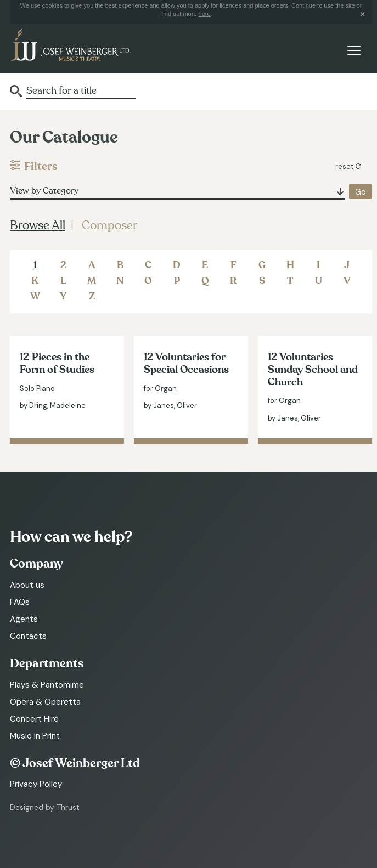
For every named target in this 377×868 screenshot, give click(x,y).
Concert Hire (34, 719)
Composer (109, 225)
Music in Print (35, 736)
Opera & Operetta (45, 702)
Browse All (38, 225)
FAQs (20, 602)
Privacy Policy (36, 784)
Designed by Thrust (45, 807)
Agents (24, 619)
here (205, 14)
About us (27, 585)
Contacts (28, 636)
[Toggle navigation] (354, 51)
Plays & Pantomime (47, 685)
